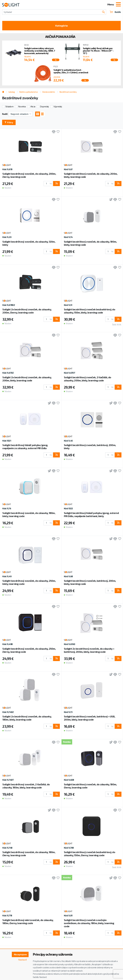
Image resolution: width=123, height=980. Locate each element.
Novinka (22, 106)
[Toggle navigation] (118, 5)
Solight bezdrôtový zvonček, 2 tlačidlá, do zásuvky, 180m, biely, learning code (26, 786)
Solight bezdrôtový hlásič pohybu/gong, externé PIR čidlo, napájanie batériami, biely (91, 514)
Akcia (33, 106)
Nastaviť (23, 960)
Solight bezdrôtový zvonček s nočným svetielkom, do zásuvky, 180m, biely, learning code (89, 923)
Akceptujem (20, 954)
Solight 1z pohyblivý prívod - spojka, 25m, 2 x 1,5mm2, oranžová (71, 71)
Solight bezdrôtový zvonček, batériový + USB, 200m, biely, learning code (90, 718)
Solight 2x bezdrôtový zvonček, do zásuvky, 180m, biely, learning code (27, 718)
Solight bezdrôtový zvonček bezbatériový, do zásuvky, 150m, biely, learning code (90, 311)
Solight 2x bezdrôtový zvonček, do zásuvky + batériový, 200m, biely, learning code (89, 650)
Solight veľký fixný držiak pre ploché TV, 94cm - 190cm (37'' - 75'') (98, 51)
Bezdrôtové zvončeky (68, 92)
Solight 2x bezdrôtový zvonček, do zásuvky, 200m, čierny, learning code (27, 311)
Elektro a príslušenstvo (28, 92)
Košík (115, 12)
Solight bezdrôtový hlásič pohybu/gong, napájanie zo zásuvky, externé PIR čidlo (25, 447)
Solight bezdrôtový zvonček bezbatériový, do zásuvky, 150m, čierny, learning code (90, 854)
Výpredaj (58, 106)
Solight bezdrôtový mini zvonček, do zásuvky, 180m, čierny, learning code (28, 922)
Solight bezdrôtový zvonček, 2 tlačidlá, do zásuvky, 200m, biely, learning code (88, 379)
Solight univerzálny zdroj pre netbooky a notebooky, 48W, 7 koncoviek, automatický (40, 51)
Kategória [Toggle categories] (61, 26)
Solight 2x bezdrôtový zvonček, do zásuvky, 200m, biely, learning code (27, 379)
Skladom (9, 106)
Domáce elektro (49, 92)
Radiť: (5, 114)
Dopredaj (44, 106)
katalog (12, 92)
